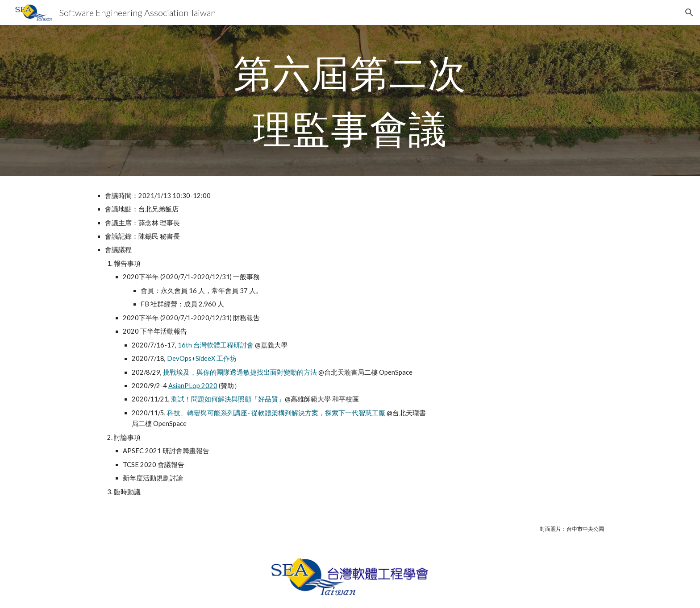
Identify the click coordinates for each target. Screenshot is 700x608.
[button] (689, 12)
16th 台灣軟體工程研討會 (216, 345)
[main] (350, 101)
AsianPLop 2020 (193, 386)
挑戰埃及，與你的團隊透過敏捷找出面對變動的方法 (240, 372)
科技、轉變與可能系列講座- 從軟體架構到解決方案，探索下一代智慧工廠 (276, 413)
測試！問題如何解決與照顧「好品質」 (228, 399)
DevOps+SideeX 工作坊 (202, 358)
